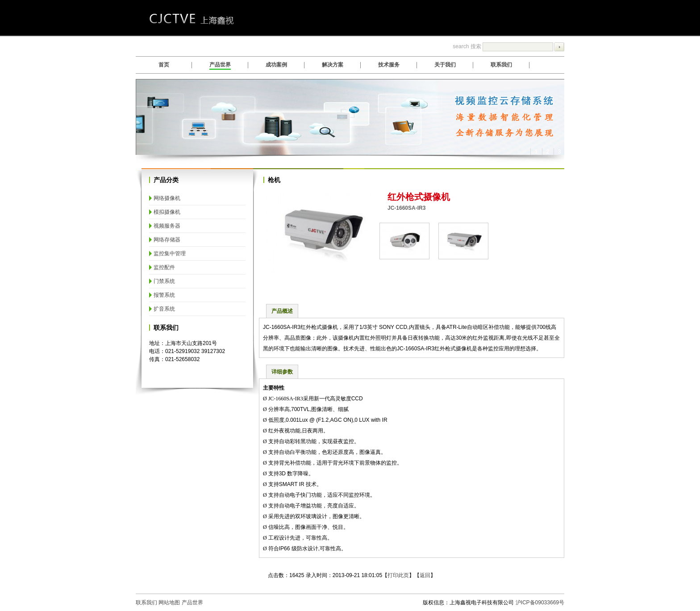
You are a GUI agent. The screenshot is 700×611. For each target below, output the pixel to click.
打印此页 (398, 575)
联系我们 (501, 65)
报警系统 (164, 295)
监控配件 (164, 267)
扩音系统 (164, 309)
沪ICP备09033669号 (540, 603)
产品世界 (220, 65)
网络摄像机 (167, 198)
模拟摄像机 (167, 212)
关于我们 (445, 65)
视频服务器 (167, 226)
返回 (425, 575)
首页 (164, 65)
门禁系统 (164, 281)
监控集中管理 (170, 254)
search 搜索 (508, 46)
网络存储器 (167, 240)
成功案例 (276, 65)
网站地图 (169, 603)
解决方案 (333, 65)
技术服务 (389, 65)
